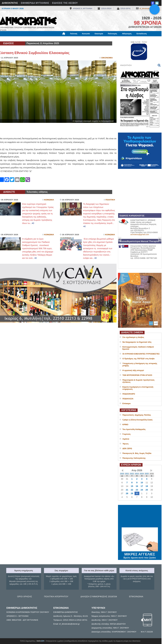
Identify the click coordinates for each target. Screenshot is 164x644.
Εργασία (22, 39)
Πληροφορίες (83, 39)
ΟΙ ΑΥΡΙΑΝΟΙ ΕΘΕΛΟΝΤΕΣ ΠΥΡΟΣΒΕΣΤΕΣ (141, 354)
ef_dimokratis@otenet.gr (149, 9)
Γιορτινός (127, 434)
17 (142, 486)
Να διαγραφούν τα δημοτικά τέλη (137, 342)
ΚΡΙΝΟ (125, 425)
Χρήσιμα (59, 39)
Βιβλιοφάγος (36, 39)
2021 (127, 474)
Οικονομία (99, 34)
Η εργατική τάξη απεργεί (133, 370)
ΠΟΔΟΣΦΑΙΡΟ (129, 394)
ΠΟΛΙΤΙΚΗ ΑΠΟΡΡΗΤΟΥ (56, 596)
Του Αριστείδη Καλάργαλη (134, 429)
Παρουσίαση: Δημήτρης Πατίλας (137, 415)
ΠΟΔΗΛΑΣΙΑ (128, 399)
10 (142, 483)
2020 (122, 474)
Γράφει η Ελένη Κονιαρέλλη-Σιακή (137, 420)
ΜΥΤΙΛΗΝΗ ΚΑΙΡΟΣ (140, 517)
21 (127, 490)
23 (137, 490)
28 (127, 493)
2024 (142, 474)
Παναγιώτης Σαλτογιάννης (134, 458)
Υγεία (48, 39)
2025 (147, 474)
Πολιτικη (110, 200)
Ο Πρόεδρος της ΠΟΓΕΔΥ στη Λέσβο (139, 359)
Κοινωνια (49, 200)
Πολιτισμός (112, 34)
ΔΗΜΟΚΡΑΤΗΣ (10, 3)
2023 (137, 474)
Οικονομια (107, 58)
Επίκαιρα (127, 403)
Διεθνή (70, 39)
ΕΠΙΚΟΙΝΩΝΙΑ (136, 596)
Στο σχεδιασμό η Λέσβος (133, 337)
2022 (132, 474)
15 (132, 486)
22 (132, 490)
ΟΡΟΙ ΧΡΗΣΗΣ (25, 596)
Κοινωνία (86, 34)
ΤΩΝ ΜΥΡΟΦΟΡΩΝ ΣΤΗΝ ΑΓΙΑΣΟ (137, 375)
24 (142, 490)
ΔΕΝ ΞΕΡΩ (127, 448)
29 (132, 493)
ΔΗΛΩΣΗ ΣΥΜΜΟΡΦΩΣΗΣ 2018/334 (99, 596)
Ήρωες (126, 444)
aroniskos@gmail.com (140, 234)
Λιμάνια (126, 439)
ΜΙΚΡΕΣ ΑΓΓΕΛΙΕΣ (140, 554)
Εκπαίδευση (142, 34)
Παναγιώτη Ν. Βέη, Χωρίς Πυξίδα (137, 453)
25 (147, 490)
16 (137, 486)
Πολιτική (74, 34)
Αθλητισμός (127, 34)
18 (147, 486)
